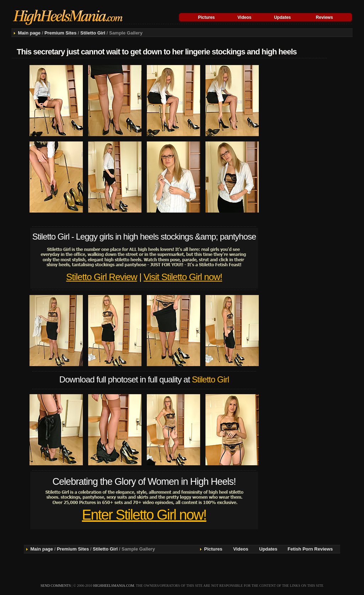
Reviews (325, 17)
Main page (29, 33)
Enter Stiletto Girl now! (144, 515)
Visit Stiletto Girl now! (183, 277)
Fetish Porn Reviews (310, 549)
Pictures (206, 17)
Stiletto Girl (93, 33)
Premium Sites (60, 33)
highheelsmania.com (114, 586)
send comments (56, 586)
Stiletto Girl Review (102, 277)
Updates (282, 17)
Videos (244, 17)
